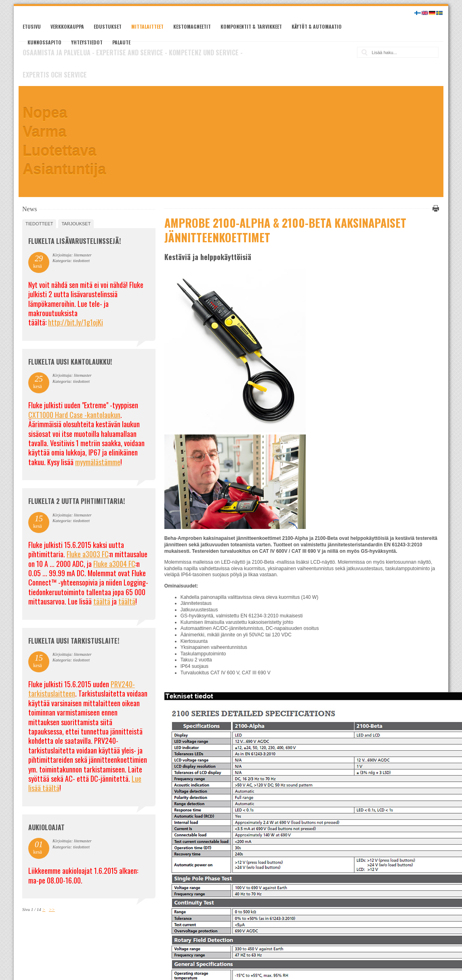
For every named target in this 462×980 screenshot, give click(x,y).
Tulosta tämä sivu (435, 208)
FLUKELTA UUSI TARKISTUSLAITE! (74, 641)
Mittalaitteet (147, 26)
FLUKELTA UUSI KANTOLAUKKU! (70, 362)
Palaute (121, 42)
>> (52, 909)
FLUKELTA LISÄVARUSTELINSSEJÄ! (75, 241)
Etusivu (32, 26)
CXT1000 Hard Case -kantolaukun (74, 415)
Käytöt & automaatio (317, 26)
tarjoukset (76, 224)
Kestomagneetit (192, 26)
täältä (102, 601)
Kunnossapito (44, 42)
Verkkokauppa (67, 26)
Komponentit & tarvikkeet (251, 26)
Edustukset (108, 26)
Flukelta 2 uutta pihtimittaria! (77, 501)
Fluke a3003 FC (88, 554)
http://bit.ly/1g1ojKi (76, 322)
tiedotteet (39, 224)
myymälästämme (98, 462)
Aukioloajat (46, 827)
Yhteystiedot (87, 42)
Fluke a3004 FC (114, 564)
